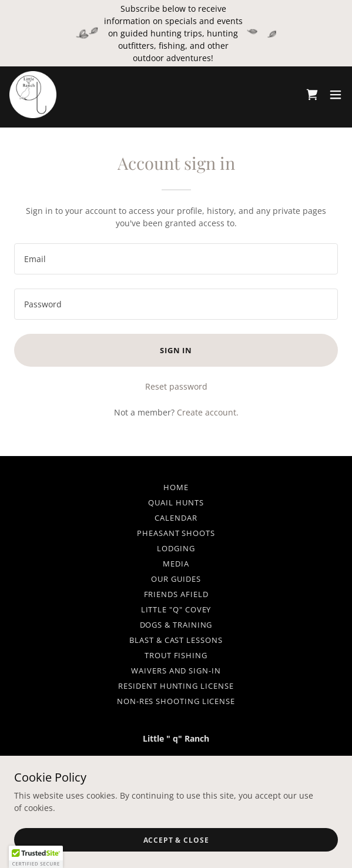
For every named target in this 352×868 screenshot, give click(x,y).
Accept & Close (176, 840)
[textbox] (176, 259)
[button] (336, 95)
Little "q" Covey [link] (176, 609)
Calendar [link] (176, 518)
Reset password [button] (176, 386)
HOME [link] (176, 487)
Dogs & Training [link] (176, 625)
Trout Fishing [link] (176, 655)
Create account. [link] (208, 412)
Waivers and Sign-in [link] (176, 671)
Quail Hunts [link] (176, 502)
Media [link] (176, 564)
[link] (33, 95)
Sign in (176, 350)
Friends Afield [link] (176, 594)
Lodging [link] (176, 548)
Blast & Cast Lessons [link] (176, 640)
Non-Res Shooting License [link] (176, 701)
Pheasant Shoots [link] (176, 533)
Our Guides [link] (176, 579)
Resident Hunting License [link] (176, 686)
